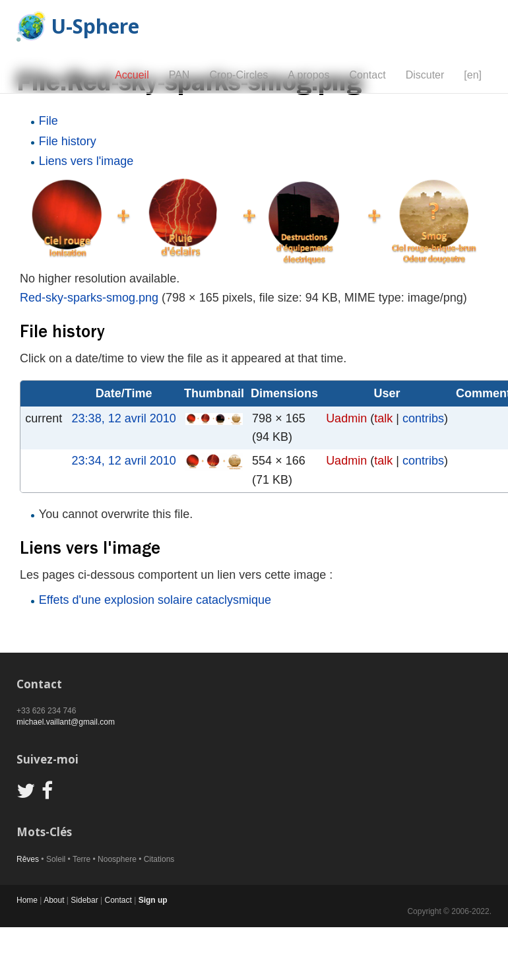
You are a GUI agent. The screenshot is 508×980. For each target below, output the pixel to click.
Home (27, 900)
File (48, 121)
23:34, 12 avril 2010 (124, 461)
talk (383, 418)
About (54, 900)
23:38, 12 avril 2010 (124, 418)
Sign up (153, 900)
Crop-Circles (238, 75)
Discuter (425, 75)
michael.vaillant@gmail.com (66, 722)
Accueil (132, 75)
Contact (367, 75)
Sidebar (84, 900)
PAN (179, 75)
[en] (473, 75)
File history (68, 141)
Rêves (28, 859)
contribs (423, 418)
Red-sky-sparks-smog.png (89, 298)
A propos (308, 75)
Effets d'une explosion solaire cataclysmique (155, 600)
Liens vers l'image (86, 161)
